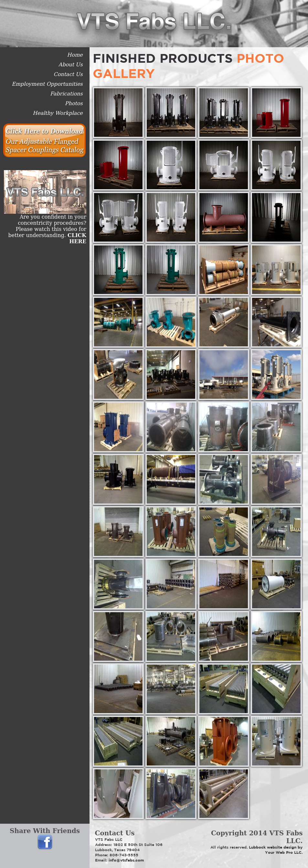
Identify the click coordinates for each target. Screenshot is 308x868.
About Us (71, 65)
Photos (74, 103)
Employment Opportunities (47, 84)
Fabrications (66, 94)
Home (75, 55)
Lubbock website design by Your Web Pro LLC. (276, 850)
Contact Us (68, 74)
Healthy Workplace (58, 113)
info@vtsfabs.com (126, 860)
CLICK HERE (77, 238)
